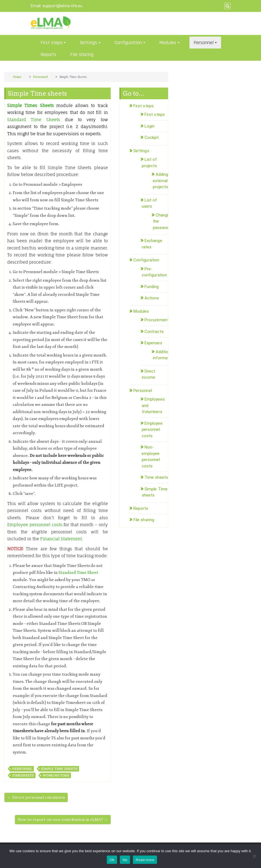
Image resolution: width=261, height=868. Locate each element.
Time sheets (156, 477)
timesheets (23, 775)
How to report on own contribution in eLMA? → (63, 819)
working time (56, 775)
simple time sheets (59, 769)
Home (17, 77)
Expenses (153, 343)
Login (150, 126)
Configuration (128, 43)
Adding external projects (161, 181)
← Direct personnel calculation (36, 797)
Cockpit (152, 138)
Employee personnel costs (152, 430)
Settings (88, 43)
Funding (152, 287)
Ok (112, 860)
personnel (22, 769)
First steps (51, 43)
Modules (168, 43)
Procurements (158, 320)
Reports (48, 54)
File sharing (82, 54)
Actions (152, 298)
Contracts (154, 332)
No (125, 860)
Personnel (204, 43)
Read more (145, 860)
